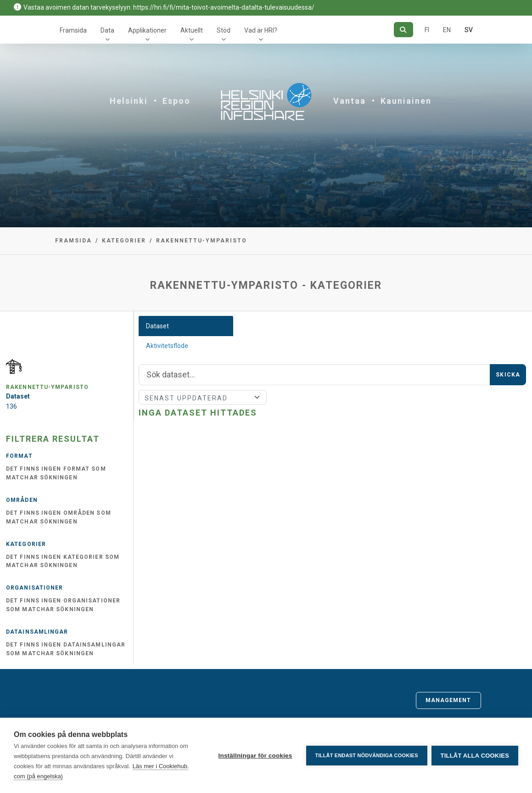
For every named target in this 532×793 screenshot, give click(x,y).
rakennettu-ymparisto (202, 241)
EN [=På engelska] (447, 30)
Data (107, 30)
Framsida (73, 30)
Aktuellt (192, 30)
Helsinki (129, 101)
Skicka (508, 375)
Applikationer (147, 30)
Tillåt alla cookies (475, 756)
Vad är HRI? (261, 30)
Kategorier (124, 241)
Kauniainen (406, 101)
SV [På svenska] (469, 30)
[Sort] (202, 397)
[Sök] (403, 30)
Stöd (224, 30)
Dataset (157, 326)
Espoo (176, 101)
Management (448, 700)
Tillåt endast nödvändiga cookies (366, 755)
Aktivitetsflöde (167, 346)
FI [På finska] (427, 30)
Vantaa (350, 101)
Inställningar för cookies (255, 756)
